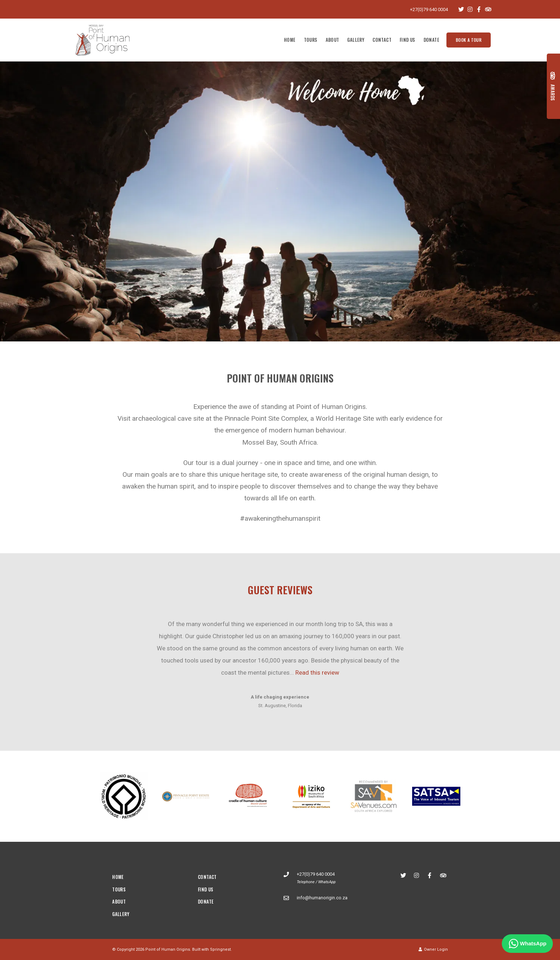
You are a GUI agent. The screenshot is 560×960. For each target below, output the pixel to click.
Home (290, 40)
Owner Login (433, 949)
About (332, 40)
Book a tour (469, 40)
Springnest (220, 949)
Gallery (356, 40)
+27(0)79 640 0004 (429, 9)
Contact (382, 40)
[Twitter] (461, 9)
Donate (431, 40)
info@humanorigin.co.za (322, 898)
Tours (311, 40)
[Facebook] (479, 9)
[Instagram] (470, 9)
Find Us (407, 40)
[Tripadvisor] (488, 9)
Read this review (317, 672)
